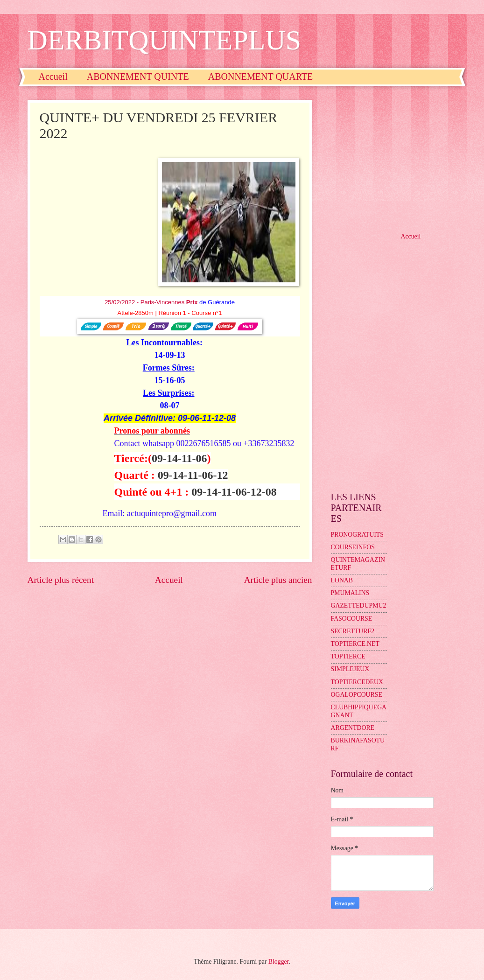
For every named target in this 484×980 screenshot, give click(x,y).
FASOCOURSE (352, 619)
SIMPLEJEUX (350, 669)
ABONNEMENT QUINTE (138, 77)
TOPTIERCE (348, 656)
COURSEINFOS (353, 547)
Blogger (279, 962)
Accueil (53, 77)
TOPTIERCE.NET (355, 644)
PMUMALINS (350, 593)
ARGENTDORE (353, 728)
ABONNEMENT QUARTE (261, 77)
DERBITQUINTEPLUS (165, 40)
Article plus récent (61, 580)
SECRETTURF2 (353, 631)
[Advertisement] (394, 158)
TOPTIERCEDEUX (357, 682)
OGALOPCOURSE (357, 695)
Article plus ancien (278, 580)
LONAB (342, 580)
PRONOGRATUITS (357, 535)
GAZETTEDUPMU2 (359, 605)
